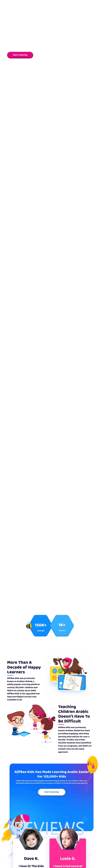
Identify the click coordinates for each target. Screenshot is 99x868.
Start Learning (20, 55)
